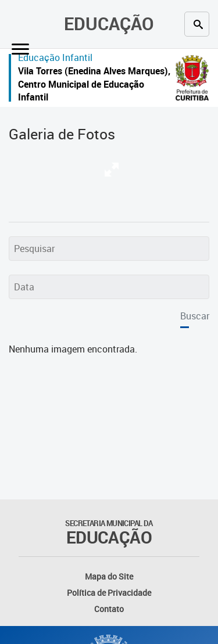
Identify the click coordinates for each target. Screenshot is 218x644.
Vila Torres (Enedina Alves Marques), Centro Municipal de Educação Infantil (94, 84)
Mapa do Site (109, 576)
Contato (109, 609)
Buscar (195, 316)
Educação (109, 24)
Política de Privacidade (109, 593)
